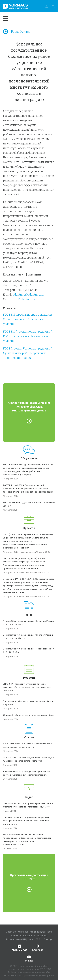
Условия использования (23, 936)
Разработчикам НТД (16, 939)
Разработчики (17, 32)
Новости (29, 678)
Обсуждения (29, 458)
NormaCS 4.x (35, 939)
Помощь (48, 939)
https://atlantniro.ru (23, 299)
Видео (29, 797)
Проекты (29, 528)
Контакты (23, 932)
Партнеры (42, 936)
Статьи (29, 737)
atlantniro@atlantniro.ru (28, 294)
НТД (29, 615)
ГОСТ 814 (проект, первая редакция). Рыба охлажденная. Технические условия (28, 336)
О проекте (11, 932)
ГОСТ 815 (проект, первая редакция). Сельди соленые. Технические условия (28, 319)
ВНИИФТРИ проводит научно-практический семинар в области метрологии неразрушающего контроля (28, 687)
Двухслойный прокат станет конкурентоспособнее (28, 715)
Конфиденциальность (41, 932)
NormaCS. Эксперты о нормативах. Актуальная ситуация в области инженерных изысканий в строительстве (26, 821)
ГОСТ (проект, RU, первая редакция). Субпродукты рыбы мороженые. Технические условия (28, 353)
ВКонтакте (38, 947)
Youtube (29, 958)
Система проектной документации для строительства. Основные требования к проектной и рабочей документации (28, 489)
